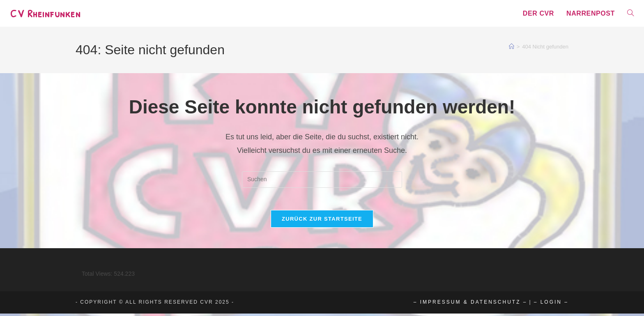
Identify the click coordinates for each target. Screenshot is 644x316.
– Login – (551, 304)
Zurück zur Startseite (322, 221)
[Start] (512, 47)
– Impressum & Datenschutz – (470, 304)
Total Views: (98, 276)
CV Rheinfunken (47, 13)
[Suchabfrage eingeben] (322, 180)
